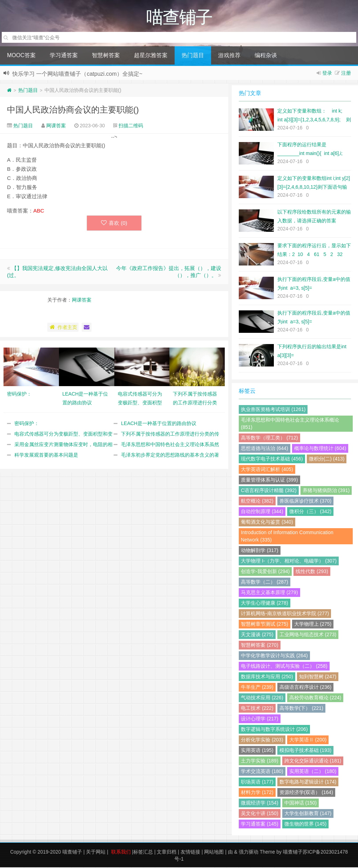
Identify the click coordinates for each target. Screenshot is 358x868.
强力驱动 (249, 853)
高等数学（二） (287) (265, 583)
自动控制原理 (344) (262, 512)
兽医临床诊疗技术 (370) (306, 502)
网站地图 (214, 853)
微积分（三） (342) (310, 512)
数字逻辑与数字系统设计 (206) (274, 730)
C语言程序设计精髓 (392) (269, 491)
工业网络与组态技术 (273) (308, 635)
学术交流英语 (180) (262, 772)
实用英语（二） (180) (313, 772)
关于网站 (96, 853)
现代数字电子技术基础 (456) (272, 459)
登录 (327, 74)
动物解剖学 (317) (260, 551)
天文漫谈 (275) (257, 635)
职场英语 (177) (257, 782)
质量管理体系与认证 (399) (269, 480)
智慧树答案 (106, 56)
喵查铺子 (72, 853)
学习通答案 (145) (260, 825)
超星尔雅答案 (151, 56)
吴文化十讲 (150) (260, 814)
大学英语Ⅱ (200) (308, 740)
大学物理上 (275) (313, 625)
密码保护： (27, 424)
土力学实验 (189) (260, 761)
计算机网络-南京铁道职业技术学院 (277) (285, 614)
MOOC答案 (21, 56)
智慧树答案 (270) (260, 646)
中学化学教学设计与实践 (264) (274, 656)
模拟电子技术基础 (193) (306, 751)
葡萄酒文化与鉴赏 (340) (267, 523)
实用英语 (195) (257, 751)
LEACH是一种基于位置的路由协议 (159, 424)
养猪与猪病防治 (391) (326, 491)
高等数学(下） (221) (301, 709)
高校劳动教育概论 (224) (315, 698)
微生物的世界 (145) (306, 825)
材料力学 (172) (257, 793)
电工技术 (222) (257, 709)
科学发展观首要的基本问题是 (46, 456)
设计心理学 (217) (260, 719)
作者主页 (63, 328)
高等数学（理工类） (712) (269, 438)
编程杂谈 (266, 56)
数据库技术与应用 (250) (267, 677)
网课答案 (56, 126)
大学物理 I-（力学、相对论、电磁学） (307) (289, 561)
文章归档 (167, 853)
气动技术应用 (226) (262, 698)
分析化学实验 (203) (262, 740)
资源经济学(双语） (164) (306, 793)
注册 (346, 74)
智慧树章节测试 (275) (265, 625)
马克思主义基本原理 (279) (269, 593)
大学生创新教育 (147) (308, 814)
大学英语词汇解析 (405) (267, 470)
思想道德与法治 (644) (265, 449)
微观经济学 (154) (260, 803)
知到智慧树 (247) (318, 677)
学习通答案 (64, 56)
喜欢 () (114, 224)
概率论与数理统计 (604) (320, 449)
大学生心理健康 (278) (265, 604)
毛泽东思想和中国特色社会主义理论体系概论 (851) (290, 424)
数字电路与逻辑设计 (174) (308, 782)
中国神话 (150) (301, 803)
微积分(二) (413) (327, 459)
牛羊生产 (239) (257, 688)
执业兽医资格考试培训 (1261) (273, 410)
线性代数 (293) (312, 572)
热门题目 (193, 56)
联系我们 (121, 853)
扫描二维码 (131, 126)
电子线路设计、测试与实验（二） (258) (284, 667)
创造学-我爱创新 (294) (265, 572)
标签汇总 (143, 853)
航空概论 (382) (257, 502)
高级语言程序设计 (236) (306, 688)
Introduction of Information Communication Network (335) (287, 537)
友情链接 (190, 853)
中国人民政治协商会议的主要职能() (73, 110)
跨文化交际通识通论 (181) (313, 761)
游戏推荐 (229, 56)
